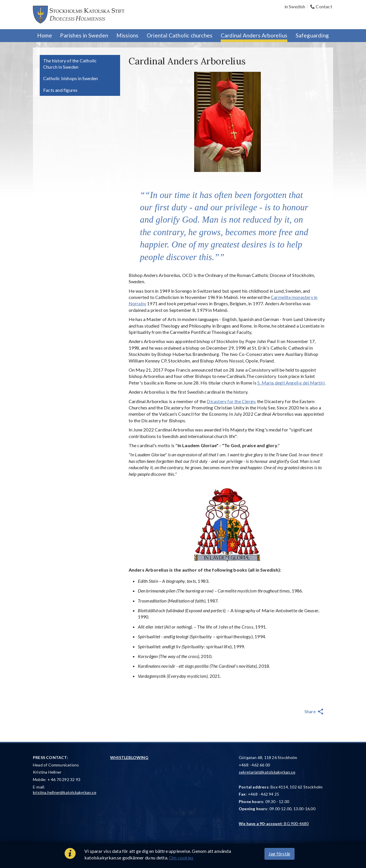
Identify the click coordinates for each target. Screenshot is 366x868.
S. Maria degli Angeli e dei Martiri (291, 383)
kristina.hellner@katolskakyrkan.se (65, 792)
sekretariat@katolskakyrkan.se (267, 772)
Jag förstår (280, 854)
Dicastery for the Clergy (231, 401)
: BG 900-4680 (274, 824)
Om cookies (181, 858)
